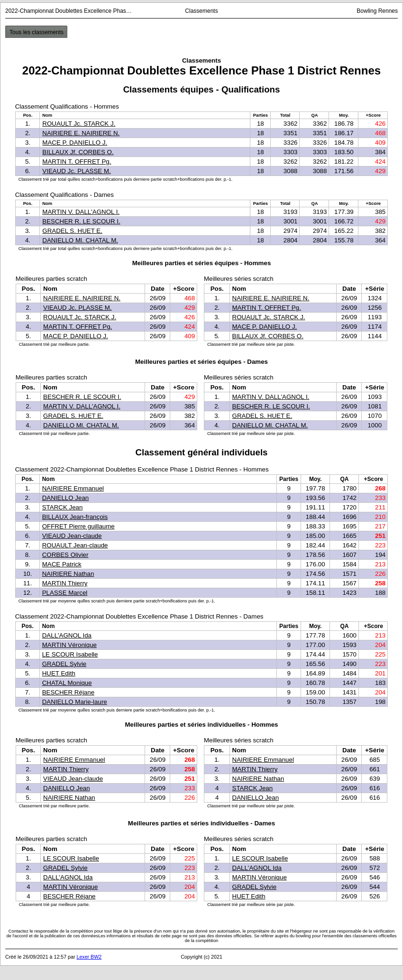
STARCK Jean (63, 507)
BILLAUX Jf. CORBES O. (78, 152)
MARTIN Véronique (69, 645)
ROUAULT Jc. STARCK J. (79, 124)
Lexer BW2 (89, 957)
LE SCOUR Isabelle (70, 654)
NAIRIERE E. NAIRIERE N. (81, 133)
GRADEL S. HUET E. (72, 231)
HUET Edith (59, 673)
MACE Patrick (62, 564)
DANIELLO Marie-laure (75, 702)
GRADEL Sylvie (64, 664)
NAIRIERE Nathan (68, 574)
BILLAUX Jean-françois (75, 517)
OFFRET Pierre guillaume (78, 526)
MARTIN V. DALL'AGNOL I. (81, 212)
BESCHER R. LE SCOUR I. (81, 221)
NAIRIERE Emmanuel (73, 488)
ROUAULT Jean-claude (75, 545)
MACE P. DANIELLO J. (75, 143)
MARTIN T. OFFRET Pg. (77, 162)
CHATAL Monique (67, 683)
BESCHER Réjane (68, 692)
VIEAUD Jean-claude (72, 536)
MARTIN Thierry (65, 583)
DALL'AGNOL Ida (67, 635)
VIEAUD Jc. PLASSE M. (76, 171)
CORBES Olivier (65, 555)
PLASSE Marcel (65, 593)
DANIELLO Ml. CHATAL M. (80, 240)
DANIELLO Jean (66, 498)
